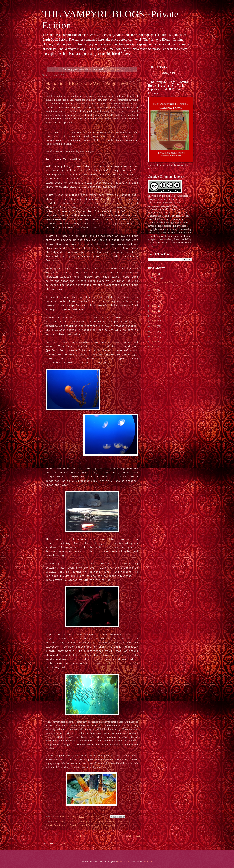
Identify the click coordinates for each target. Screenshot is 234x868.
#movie (49, 825)
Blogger (148, 862)
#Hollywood (78, 821)
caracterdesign (124, 862)
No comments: (98, 816)
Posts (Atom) (62, 843)
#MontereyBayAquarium (117, 821)
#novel (84, 825)
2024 (154, 295)
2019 (154, 321)
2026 (154, 274)
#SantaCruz (106, 825)
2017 (154, 331)
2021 (154, 311)
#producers (93, 825)
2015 (154, 342)
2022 (154, 306)
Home (84, 836)
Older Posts (134, 836)
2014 (154, 347)
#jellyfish (90, 821)
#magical (100, 821)
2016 (154, 336)
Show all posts (113, 69)
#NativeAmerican (71, 825)
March (158, 278)
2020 (154, 316)
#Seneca (116, 825)
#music (58, 825)
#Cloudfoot (59, 821)
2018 (154, 326)
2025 (154, 290)
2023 (154, 301)
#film (68, 821)
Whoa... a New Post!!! (165, 282)
